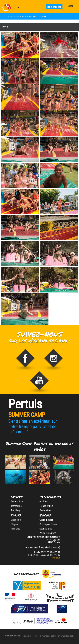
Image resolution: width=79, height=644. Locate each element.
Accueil (10, 17)
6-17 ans (44, 502)
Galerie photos (22, 17)
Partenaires (45, 510)
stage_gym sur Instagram (54, 360)
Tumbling (15, 510)
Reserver (54, 7)
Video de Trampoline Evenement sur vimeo (40, 382)
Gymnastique (17, 502)
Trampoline (16, 506)
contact (56, 558)
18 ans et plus (46, 506)
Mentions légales (13, 636)
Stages (14, 524)
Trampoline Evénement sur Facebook (25, 360)
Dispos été (16, 520)
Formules (15, 529)
